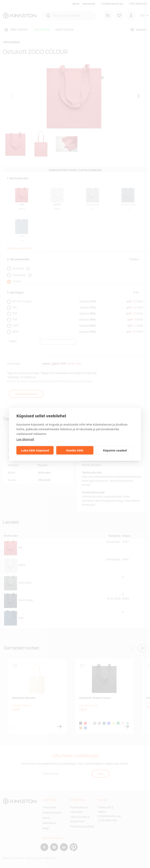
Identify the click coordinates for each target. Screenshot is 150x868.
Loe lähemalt (25, 439)
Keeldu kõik (75, 450)
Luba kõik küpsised (35, 450)
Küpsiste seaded (115, 450)
